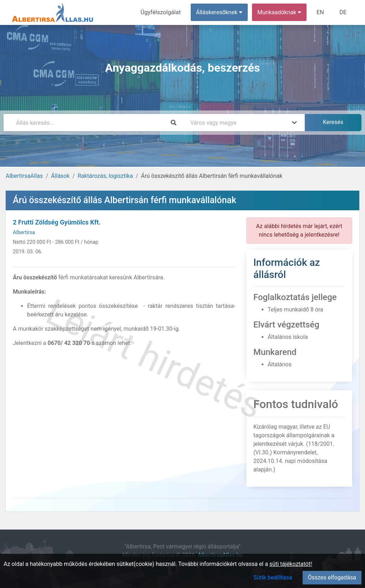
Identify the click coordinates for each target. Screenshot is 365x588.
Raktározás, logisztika (105, 176)
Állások (60, 176)
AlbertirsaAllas (24, 176)
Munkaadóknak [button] (281, 12)
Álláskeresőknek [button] (221, 12)
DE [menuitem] (343, 12)
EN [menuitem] (321, 12)
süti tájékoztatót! (291, 564)
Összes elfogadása (332, 577)
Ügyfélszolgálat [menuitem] (163, 12)
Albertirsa (24, 233)
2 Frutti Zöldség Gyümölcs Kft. (57, 222)
